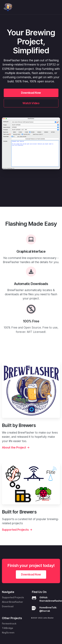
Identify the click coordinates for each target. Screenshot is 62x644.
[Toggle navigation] (57, 7)
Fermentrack (9, 624)
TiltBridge (8, 628)
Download (8, 606)
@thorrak (45, 611)
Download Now (31, 93)
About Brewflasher (12, 602)
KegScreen (8, 633)
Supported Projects (13, 597)
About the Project (30, 447)
